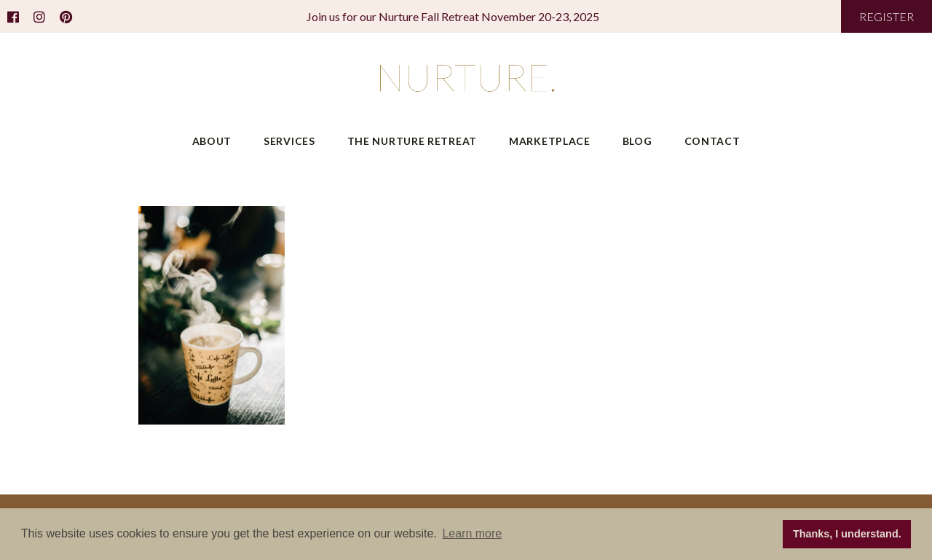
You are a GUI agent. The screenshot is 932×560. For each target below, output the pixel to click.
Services (289, 141)
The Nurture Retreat (412, 141)
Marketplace (550, 141)
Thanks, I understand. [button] (847, 534)
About (212, 141)
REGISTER (886, 16)
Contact (712, 141)
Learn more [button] (472, 533)
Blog (637, 141)
